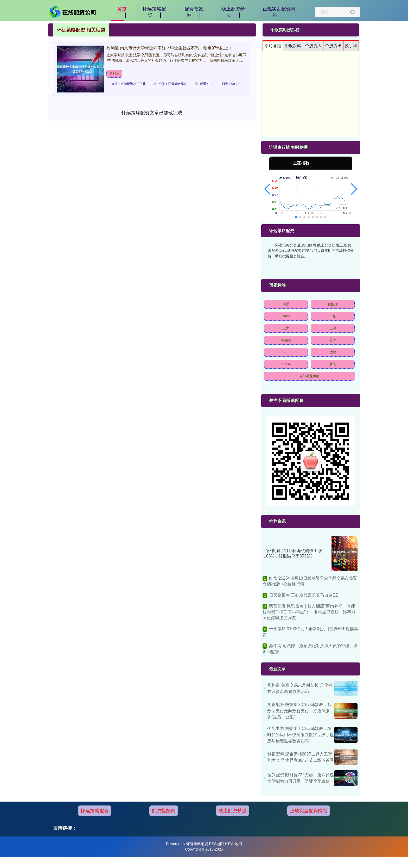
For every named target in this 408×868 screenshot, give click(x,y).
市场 (333, 316)
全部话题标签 (309, 376)
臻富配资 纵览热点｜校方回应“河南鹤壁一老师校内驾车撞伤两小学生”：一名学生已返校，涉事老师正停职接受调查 (309, 612)
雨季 (286, 304)
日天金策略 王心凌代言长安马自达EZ (304, 595)
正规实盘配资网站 (309, 811)
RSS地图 (216, 844)
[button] (267, 189)
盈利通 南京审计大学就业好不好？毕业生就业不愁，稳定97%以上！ (169, 48)
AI (286, 352)
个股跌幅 (293, 46)
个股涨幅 (273, 46)
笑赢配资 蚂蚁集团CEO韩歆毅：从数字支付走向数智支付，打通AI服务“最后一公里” (299, 711)
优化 (333, 352)
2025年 (286, 364)
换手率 (351, 46)
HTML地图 (233, 844)
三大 (286, 328)
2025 (286, 316)
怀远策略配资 (95, 811)
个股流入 (313, 46)
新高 (333, 364)
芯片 (333, 340)
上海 (333, 328)
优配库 (333, 304)
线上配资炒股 (233, 811)
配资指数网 (164, 811)
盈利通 (114, 74)
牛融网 (286, 340)
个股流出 (333, 46)
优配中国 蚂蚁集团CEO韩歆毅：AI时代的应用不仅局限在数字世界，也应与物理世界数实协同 (301, 735)
